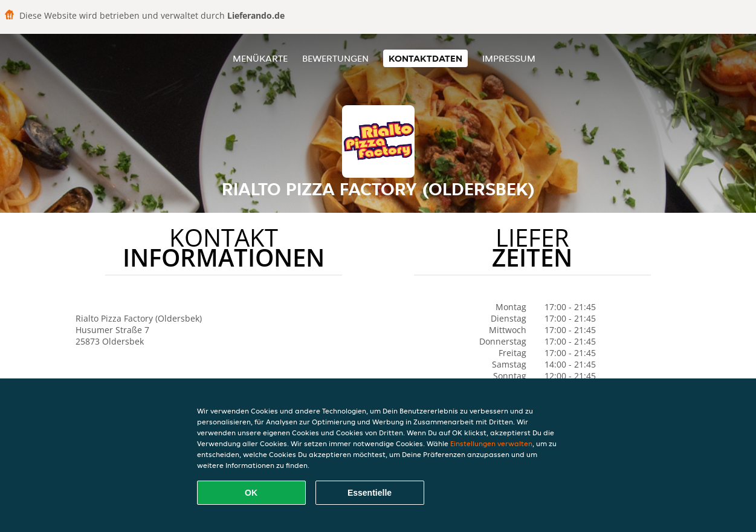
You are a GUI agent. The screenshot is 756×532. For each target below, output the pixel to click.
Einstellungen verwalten (491, 443)
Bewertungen (335, 58)
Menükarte (260, 58)
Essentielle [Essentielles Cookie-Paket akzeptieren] (370, 493)
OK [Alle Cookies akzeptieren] (251, 493)
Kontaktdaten (425, 58)
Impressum (509, 58)
